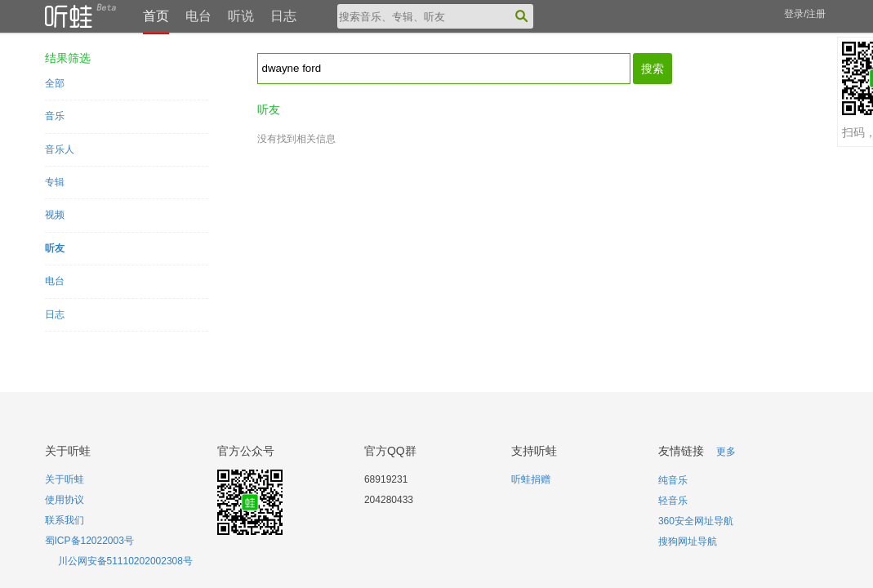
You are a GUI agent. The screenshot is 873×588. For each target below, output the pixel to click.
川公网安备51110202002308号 (125, 561)
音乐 (55, 116)
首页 (156, 16)
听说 (241, 16)
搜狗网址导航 (688, 541)
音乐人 (60, 149)
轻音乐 (673, 501)
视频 (55, 215)
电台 (198, 16)
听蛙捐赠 (531, 479)
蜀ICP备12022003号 (89, 541)
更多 (726, 452)
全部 (55, 83)
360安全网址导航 (696, 521)
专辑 (55, 182)
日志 (283, 16)
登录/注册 (805, 14)
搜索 (653, 69)
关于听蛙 (65, 479)
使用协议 (65, 500)
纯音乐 (673, 480)
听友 (55, 248)
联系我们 (65, 520)
